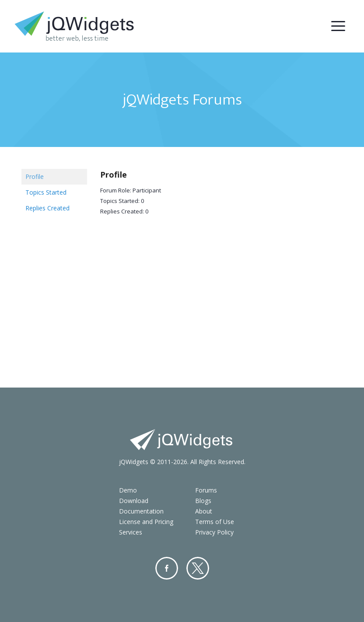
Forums (206, 490)
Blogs (203, 501)
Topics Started (46, 192)
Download (134, 501)
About (204, 511)
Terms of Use (215, 522)
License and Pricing (146, 522)
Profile (35, 176)
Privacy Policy (214, 532)
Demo (128, 490)
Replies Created (47, 208)
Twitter (198, 568)
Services (131, 532)
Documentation (141, 511)
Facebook (167, 568)
